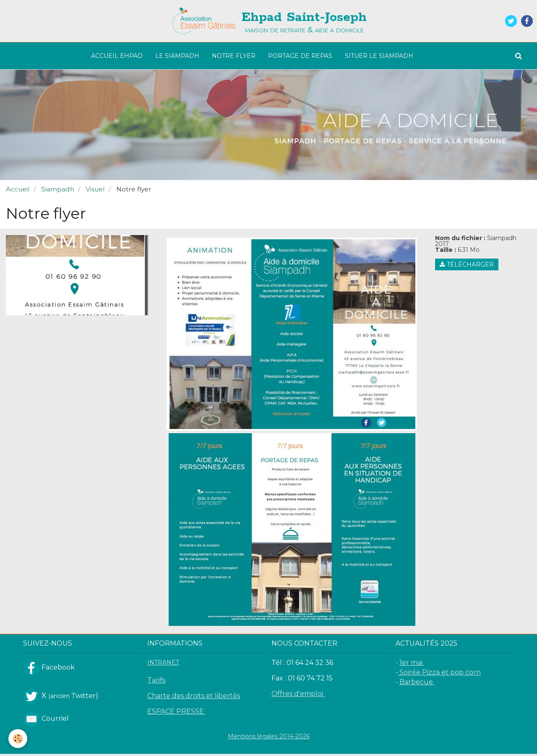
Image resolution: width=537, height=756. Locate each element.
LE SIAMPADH (177, 56)
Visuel (95, 191)
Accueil (18, 191)
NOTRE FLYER (234, 56)
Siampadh (58, 191)
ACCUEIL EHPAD (117, 56)
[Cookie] (18, 739)
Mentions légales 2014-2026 (269, 738)
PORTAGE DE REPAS (300, 56)
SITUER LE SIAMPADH (379, 56)
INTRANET (163, 664)
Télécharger (467, 267)
